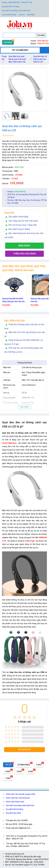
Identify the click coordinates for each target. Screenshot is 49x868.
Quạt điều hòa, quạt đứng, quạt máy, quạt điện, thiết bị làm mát (17, 59)
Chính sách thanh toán (15, 802)
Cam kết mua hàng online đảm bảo (16, 11)
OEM (16, 171)
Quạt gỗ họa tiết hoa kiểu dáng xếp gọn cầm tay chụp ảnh (14, 300)
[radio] (15, 717)
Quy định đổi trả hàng (11, 7)
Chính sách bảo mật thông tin (18, 798)
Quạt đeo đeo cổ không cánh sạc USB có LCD (40, 59)
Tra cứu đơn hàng (9, 15)
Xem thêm (24, 407)
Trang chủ (4, 60)
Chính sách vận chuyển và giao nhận (21, 794)
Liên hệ (22, 15)
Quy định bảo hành (13, 813)
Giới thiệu (31, 15)
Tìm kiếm (41, 35)
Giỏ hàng (8, 42)
